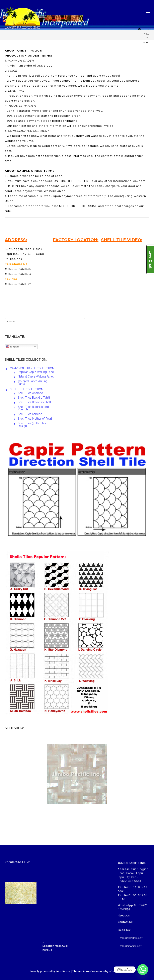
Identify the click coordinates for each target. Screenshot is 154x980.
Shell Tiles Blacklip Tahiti (34, 398)
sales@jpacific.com (131, 946)
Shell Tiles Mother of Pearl (35, 419)
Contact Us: (125, 922)
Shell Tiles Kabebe (30, 414)
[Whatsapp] (143, 970)
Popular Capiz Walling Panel (36, 372)
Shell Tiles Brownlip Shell (34, 402)
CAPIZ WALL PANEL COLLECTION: (32, 368)
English (12, 346)
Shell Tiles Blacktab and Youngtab (33, 408)
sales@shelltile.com (132, 938)
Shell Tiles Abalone (30, 393)
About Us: (124, 916)
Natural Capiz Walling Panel (36, 377)
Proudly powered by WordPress (50, 971)
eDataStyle (116, 971)
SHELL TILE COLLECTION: (27, 389)
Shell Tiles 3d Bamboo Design (33, 425)
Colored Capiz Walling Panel (33, 382)
